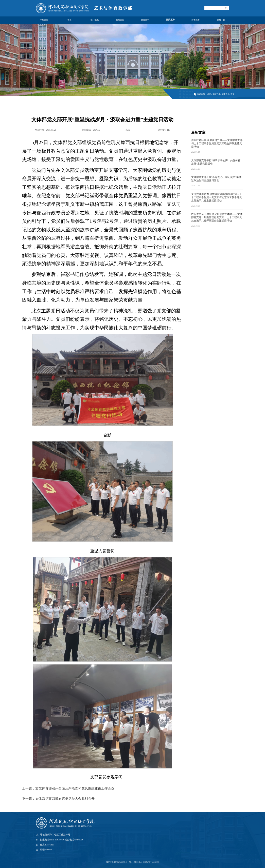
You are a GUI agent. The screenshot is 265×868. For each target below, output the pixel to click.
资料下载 (221, 20)
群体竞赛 (196, 20)
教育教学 (145, 20)
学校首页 (44, 20)
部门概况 (95, 20)
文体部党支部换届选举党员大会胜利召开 (65, 799)
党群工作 (170, 20)
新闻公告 (120, 20)
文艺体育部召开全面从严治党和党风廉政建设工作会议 (75, 788)
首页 (69, 20)
